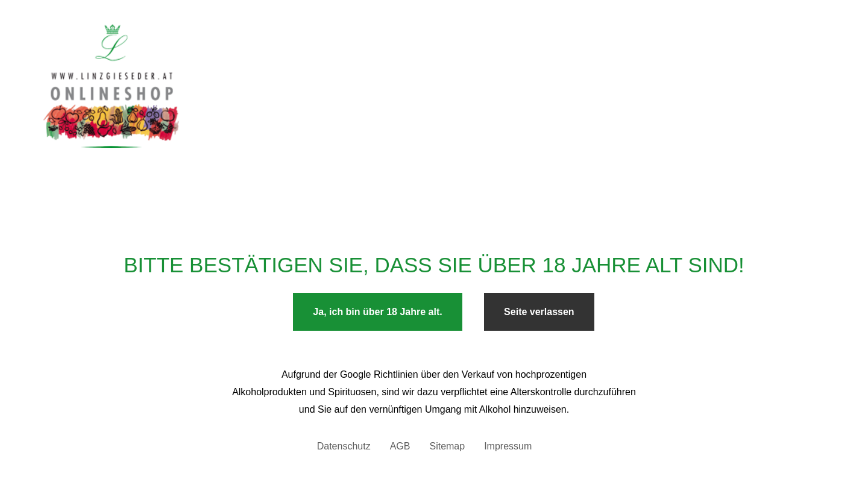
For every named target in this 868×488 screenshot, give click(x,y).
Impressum (508, 446)
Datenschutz (344, 446)
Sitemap (447, 446)
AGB (400, 446)
